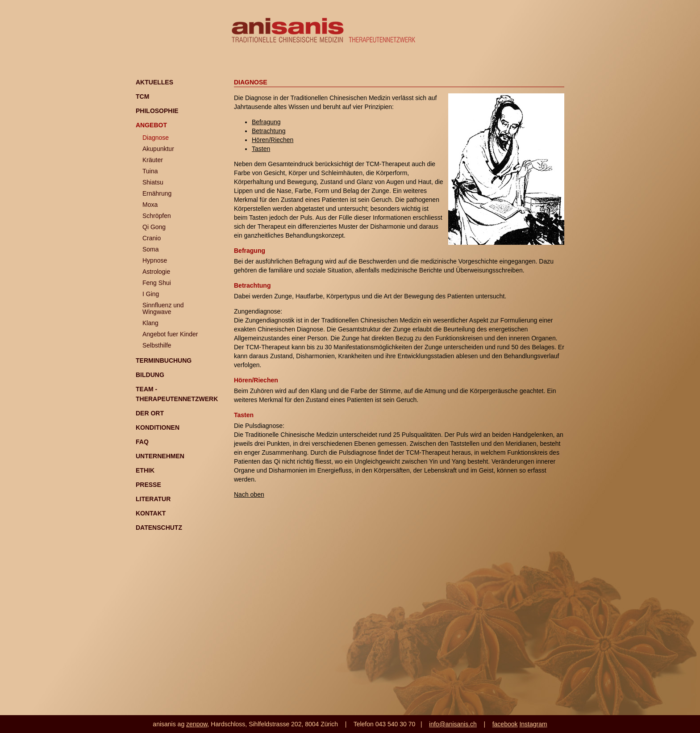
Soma (151, 249)
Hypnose (155, 260)
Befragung (266, 122)
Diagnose (156, 138)
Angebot (151, 125)
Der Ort (150, 413)
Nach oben (249, 494)
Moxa (150, 205)
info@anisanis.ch (453, 724)
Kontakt (151, 513)
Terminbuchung (164, 360)
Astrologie (156, 272)
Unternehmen (160, 456)
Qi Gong (154, 227)
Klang (150, 323)
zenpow (197, 724)
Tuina (150, 171)
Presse (148, 485)
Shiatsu (153, 182)
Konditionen (158, 427)
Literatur (153, 499)
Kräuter (153, 160)
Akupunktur (158, 149)
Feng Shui (157, 283)
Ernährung (157, 193)
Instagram (533, 724)
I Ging (151, 294)
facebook (505, 724)
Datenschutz (159, 528)
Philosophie (157, 111)
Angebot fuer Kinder (170, 334)
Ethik (145, 470)
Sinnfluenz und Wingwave (163, 308)
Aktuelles (154, 82)
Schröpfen (157, 216)
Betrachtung (269, 131)
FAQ (142, 442)
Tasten (261, 149)
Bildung (150, 375)
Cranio (152, 238)
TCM (142, 96)
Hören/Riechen (273, 140)
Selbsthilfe (157, 345)
